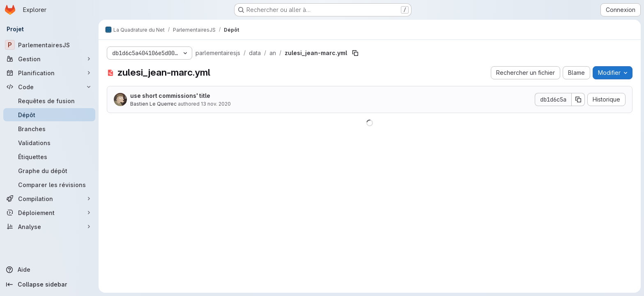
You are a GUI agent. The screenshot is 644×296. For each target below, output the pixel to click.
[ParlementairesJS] (49, 45)
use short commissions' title (170, 96)
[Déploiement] (49, 213)
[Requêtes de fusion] (49, 101)
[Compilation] (49, 199)
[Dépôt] (49, 115)
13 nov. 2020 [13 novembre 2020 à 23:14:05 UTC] (216, 104)
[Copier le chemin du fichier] (355, 53)
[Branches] (49, 129)
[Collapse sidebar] (49, 284)
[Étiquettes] (49, 157)
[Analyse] (49, 227)
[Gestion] (49, 59)
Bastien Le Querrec (153, 104)
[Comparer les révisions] (49, 185)
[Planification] (49, 73)
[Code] (49, 87)
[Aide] (49, 270)
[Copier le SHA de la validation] (578, 99)
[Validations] (49, 143)
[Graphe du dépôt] (49, 171)
